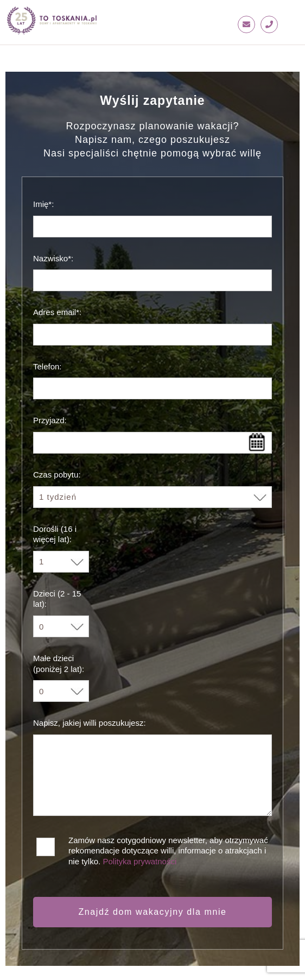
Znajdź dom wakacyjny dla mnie (152, 912)
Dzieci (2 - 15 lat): (57, 599)
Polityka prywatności (139, 861)
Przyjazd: (50, 420)
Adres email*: (57, 312)
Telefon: (47, 366)
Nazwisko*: (53, 258)
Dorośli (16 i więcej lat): (55, 534)
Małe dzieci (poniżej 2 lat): (59, 664)
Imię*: (43, 204)
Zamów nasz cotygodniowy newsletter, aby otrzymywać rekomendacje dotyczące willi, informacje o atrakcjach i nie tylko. (168, 844)
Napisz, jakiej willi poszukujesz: (90, 723)
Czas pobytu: (57, 475)
